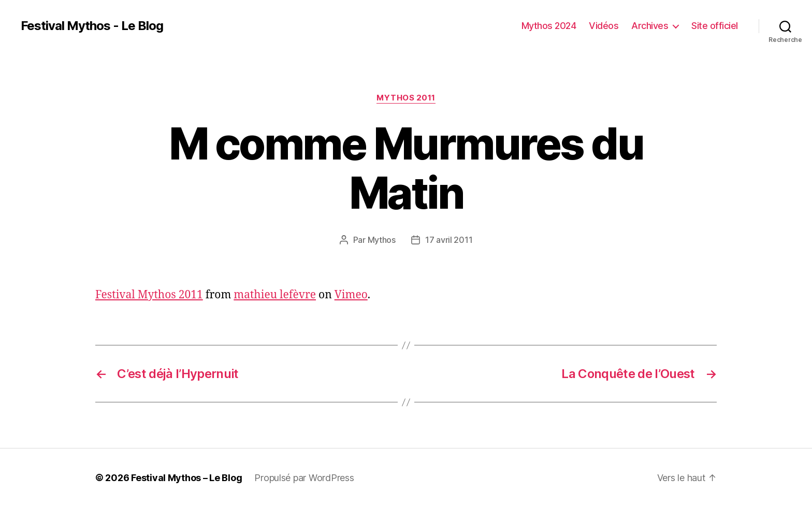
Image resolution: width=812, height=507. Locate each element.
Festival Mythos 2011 (149, 295)
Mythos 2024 (549, 26)
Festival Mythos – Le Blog (186, 478)
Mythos (382, 240)
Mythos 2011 (406, 98)
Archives (650, 26)
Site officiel (715, 26)
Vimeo (351, 295)
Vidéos (604, 26)
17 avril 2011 (449, 240)
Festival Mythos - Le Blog (92, 26)
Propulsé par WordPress (304, 478)
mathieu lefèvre (275, 295)
